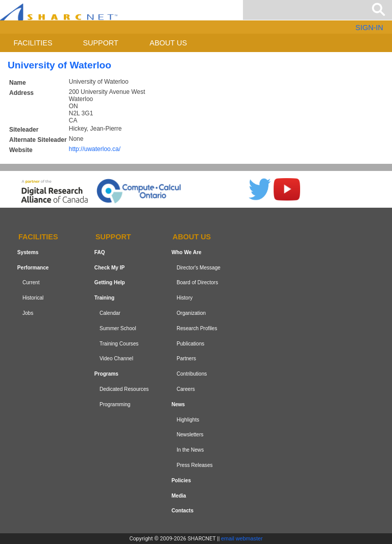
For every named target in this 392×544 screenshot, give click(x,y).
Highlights (188, 420)
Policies (181, 480)
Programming (115, 404)
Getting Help (110, 283)
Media (179, 496)
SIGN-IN (369, 28)
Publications (190, 344)
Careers (186, 389)
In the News (190, 450)
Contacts (182, 511)
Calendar (110, 313)
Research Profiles (197, 328)
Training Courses (119, 344)
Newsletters (190, 435)
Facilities (33, 43)
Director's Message (199, 268)
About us (168, 43)
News (178, 404)
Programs (106, 374)
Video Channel (116, 359)
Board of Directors (197, 283)
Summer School (118, 328)
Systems (28, 252)
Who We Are (187, 252)
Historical (33, 298)
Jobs (28, 313)
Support (100, 43)
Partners (186, 359)
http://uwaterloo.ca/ (95, 149)
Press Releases (195, 465)
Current (31, 283)
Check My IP (109, 268)
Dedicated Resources (124, 389)
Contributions (192, 374)
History (185, 298)
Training (104, 298)
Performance (33, 268)
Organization (191, 313)
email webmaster (242, 538)
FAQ (100, 252)
